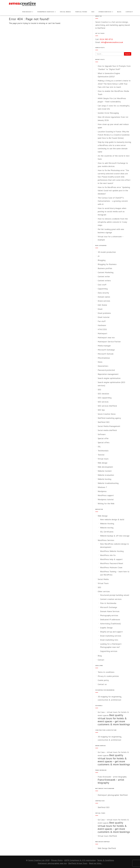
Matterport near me (106, 338)
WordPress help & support (111, 559)
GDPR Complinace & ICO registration (80, 860)
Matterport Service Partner (109, 342)
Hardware (102, 325)
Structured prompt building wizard (115, 595)
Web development (105, 467)
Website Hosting (107, 524)
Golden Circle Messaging (108, 113)
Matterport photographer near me (52, 863)
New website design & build (112, 519)
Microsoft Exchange (106, 350)
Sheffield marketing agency (109, 418)
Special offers (104, 442)
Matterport (103, 333)
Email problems (104, 313)
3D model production (107, 252)
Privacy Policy (57, 860)
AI (99, 256)
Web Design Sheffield (107, 848)
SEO (93, 12)
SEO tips (101, 410)
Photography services (109, 615)
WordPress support (106, 495)
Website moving (107, 528)
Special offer (103, 438)
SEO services (103, 402)
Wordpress (102, 491)
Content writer (104, 276)
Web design (103, 463)
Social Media (65, 12)
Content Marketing (106, 272)
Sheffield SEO (104, 422)
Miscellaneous (104, 358)
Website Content (105, 471)
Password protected (106, 370)
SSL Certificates (107, 532)
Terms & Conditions (106, 860)
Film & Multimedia (108, 603)
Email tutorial (104, 317)
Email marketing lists (109, 640)
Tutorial (101, 455)
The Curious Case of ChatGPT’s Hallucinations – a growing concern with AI (113, 201)
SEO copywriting (105, 398)
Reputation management (108, 374)
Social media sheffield (107, 430)
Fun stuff (102, 321)
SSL (99, 447)
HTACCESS (102, 329)
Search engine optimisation (109, 378)
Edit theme (102, 305)
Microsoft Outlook (106, 354)
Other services (106, 12)
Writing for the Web (106, 504)
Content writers (104, 281)
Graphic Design (106, 628)
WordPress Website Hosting (112, 551)
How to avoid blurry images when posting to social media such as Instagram (112, 211)
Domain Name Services (110, 611)
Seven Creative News (107, 414)
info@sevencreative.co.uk (112, 42)
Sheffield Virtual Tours (78, 863)
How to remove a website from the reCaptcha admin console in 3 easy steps (113, 222)
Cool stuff (102, 285)
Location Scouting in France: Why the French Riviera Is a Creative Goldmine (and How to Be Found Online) (114, 135)
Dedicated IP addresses (110, 619)
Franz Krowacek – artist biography (112, 777)
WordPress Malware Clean (111, 567)
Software (102, 434)
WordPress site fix (108, 555)
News (100, 362)
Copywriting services (109, 651)
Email (100, 309)
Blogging (102, 260)
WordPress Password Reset (112, 563)
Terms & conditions (106, 672)
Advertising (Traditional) (111, 624)
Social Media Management (109, 426)
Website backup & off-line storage (115, 536)
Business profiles (105, 268)
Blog (119, 12)
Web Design (28, 12)
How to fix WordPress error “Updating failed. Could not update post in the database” (114, 190)
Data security (103, 293)
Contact (129, 12)
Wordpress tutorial (106, 499)
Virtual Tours (81, 12)
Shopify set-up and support (111, 632)
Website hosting (105, 479)
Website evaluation (106, 475)
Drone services (104, 301)
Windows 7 (102, 487)
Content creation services (111, 599)
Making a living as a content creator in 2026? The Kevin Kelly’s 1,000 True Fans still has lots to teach (114, 84)
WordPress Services (47, 12)
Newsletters (103, 366)
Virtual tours (103, 459)
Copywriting (103, 289)
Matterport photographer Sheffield (113, 795)
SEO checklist (103, 394)
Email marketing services (111, 636)
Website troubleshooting (108, 483)
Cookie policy (103, 680)
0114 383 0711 (106, 39)
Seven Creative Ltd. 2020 (39, 860)
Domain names (104, 297)
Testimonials (103, 451)
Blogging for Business (107, 264)
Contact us (102, 684)
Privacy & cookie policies (108, 676)
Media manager (104, 346)
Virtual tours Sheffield (107, 836)
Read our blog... (96, 863)
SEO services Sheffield (107, 406)
